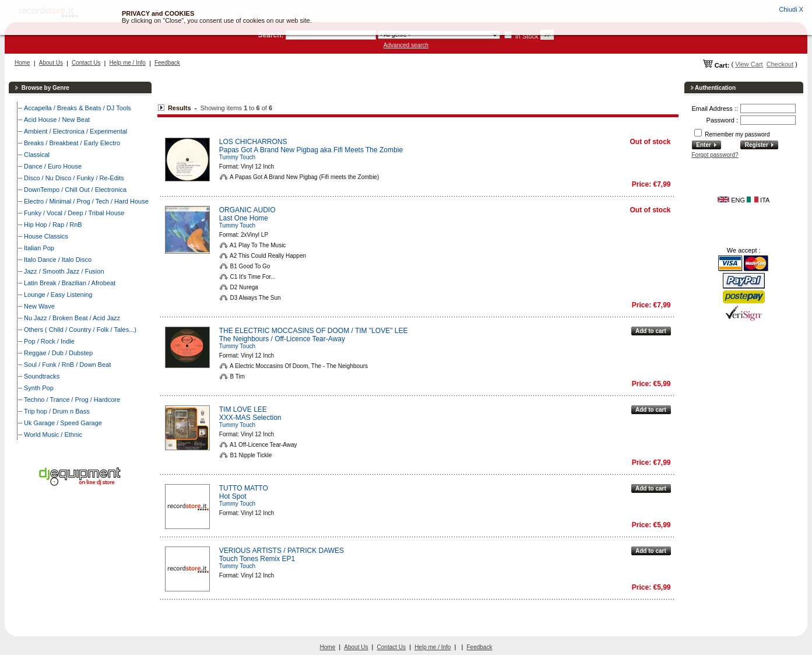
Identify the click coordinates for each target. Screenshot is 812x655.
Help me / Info (128, 63)
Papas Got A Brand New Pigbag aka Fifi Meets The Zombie (311, 150)
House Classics (46, 236)
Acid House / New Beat (57, 120)
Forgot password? (715, 155)
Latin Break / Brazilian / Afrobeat (70, 283)
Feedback (167, 63)
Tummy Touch (237, 157)
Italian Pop (39, 248)
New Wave (39, 306)
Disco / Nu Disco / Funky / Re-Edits (74, 178)
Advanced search (406, 45)
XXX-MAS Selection (250, 418)
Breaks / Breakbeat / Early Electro (72, 143)
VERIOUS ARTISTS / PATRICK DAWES (282, 551)
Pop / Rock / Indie (49, 341)
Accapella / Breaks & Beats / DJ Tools (78, 108)
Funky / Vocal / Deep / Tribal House (74, 213)
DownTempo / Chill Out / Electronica (75, 190)
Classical (37, 155)
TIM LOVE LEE (243, 409)
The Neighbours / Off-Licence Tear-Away (282, 339)
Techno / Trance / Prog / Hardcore (72, 400)
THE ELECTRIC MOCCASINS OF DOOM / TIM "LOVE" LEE (314, 331)
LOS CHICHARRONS (253, 142)
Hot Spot (233, 496)
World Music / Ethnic (53, 435)
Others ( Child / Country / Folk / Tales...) (80, 330)
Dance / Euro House (53, 166)
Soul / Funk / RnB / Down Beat (67, 365)
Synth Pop (39, 388)
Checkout (780, 64)
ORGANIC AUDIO (247, 210)
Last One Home (244, 218)
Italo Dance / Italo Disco (58, 260)
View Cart (749, 64)
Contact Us (86, 63)
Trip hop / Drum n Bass (57, 411)
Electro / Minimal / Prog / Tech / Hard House (86, 201)
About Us (51, 63)
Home (22, 63)
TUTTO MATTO (244, 488)
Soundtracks (42, 376)
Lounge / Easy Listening (58, 295)
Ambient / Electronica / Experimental (75, 131)
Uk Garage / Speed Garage (63, 423)
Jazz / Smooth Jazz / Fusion (64, 271)
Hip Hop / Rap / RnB (53, 225)
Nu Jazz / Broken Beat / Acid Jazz (72, 318)
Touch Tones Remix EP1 (257, 559)
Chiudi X (791, 9)
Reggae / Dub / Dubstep (58, 353)
